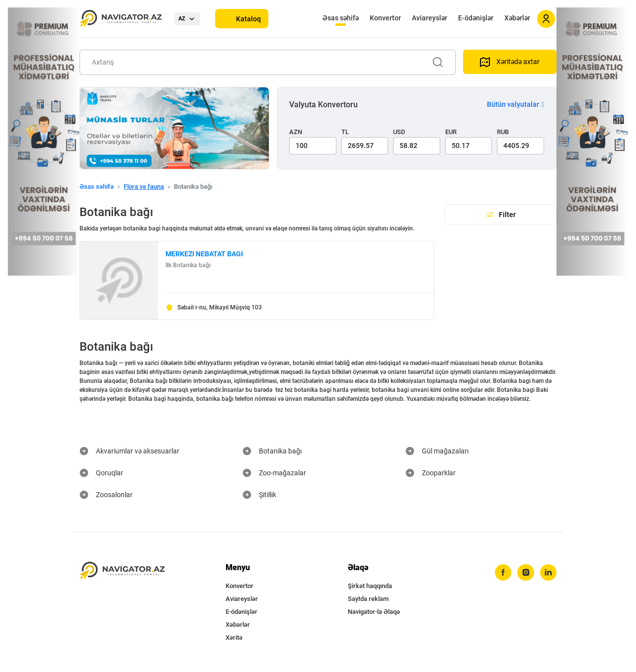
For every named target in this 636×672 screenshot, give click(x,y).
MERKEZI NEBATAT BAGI (204, 254)
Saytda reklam (368, 599)
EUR (451, 132)
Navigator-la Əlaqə (374, 612)
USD (399, 132)
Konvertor (385, 18)
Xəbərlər (517, 18)
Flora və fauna (144, 187)
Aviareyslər (430, 18)
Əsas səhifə (341, 18)
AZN (296, 132)
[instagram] (525, 573)
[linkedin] (548, 573)
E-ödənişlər (476, 18)
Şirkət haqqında (370, 586)
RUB (503, 132)
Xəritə (234, 637)
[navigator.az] (122, 571)
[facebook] (502, 573)
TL (345, 132)
